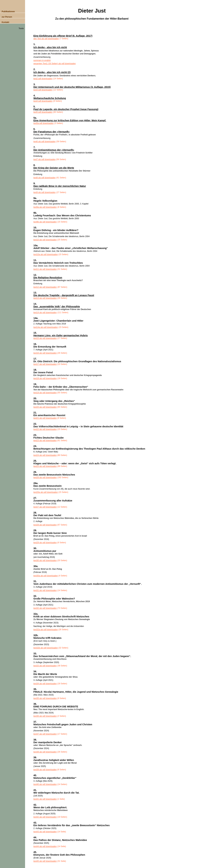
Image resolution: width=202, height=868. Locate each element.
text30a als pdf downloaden (46, 576)
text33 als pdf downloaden (45, 666)
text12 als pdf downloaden (45, 287)
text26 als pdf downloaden (45, 478)
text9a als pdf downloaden (45, 207)
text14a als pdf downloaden (46, 327)
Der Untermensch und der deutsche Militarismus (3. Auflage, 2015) (72, 87)
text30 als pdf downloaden (45, 560)
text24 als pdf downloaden (45, 455)
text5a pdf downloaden (44, 123)
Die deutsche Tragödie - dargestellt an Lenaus (64, 295)
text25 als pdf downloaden (45, 466)
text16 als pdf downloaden (45, 353)
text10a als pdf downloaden (46, 254)
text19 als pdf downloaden (45, 393)
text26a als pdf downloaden (46, 492)
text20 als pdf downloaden (45, 407)
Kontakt (5, 22)
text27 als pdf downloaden (45, 507)
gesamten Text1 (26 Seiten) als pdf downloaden (55, 64)
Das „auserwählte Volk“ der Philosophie (57, 307)
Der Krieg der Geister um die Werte (54, 168)
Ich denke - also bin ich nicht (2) (52, 72)
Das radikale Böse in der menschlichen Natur (60, 186)
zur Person (7, 17)
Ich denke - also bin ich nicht (50, 47)
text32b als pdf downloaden (46, 648)
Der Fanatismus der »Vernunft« (52, 132)
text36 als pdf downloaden (45, 716)
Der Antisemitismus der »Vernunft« (54, 150)
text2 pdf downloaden (43, 79)
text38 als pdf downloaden (45, 752)
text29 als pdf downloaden (45, 543)
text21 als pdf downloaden (45, 418)
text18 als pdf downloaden (45, 378)
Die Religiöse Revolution (48, 278)
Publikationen (8, 12)
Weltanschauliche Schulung (50, 98)
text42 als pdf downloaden (45, 817)
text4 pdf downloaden (43, 101)
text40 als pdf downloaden (45, 784)
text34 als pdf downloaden (45, 684)
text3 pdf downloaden (43, 90)
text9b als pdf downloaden (45, 222)
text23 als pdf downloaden (45, 441)
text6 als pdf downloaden (45, 142)
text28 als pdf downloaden (45, 525)
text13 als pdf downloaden (45, 298)
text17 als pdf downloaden (45, 364)
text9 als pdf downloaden (45, 192)
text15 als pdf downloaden (45, 338)
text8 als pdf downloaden (45, 178)
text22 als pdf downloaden (45, 429)
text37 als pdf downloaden (45, 734)
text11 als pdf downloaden (45, 269)
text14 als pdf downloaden (45, 313)
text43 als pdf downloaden (45, 832)
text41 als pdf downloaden (45, 799)
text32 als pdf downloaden (45, 608)
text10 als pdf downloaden (45, 240)
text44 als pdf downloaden (45, 846)
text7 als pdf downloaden (45, 159)
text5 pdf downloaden (43, 112)
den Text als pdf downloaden (46, 39)
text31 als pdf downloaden (45, 590)
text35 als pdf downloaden (45, 698)
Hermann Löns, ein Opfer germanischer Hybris (61, 335)
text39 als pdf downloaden (45, 770)
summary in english (42, 60)
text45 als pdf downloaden (45, 861)
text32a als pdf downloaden (46, 630)
